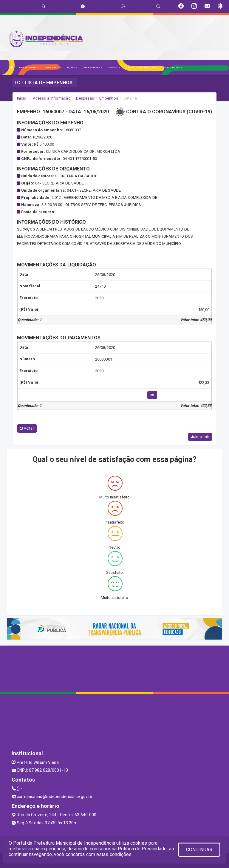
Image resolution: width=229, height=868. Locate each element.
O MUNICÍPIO (52, 67)
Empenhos (109, 98)
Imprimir (200, 437)
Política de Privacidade (142, 849)
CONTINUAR (199, 850)
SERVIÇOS (114, 67)
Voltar (27, 428)
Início (22, 98)
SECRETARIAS (93, 67)
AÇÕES (72, 67)
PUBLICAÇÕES (173, 67)
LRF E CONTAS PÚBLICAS (142, 67)
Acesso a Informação (52, 98)
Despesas (85, 98)
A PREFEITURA (28, 67)
